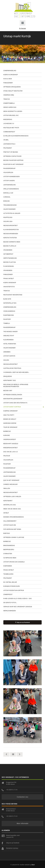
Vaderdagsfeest (22, 439)
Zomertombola (22, 103)
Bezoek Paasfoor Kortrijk (22, 160)
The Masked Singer (22, 332)
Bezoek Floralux (22, 246)
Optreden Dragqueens (22, 87)
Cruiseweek (22, 250)
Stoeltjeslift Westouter (22, 91)
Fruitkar (22, 456)
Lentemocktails (22, 144)
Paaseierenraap (22, 168)
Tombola (22, 323)
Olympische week (22, 558)
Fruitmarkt (22, 148)
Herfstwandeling (22, 258)
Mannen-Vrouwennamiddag (22, 517)
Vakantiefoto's (22, 287)
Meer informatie (22, 823)
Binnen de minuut (22, 419)
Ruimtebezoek (22, 315)
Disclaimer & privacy (12, 848)
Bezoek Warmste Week (22, 242)
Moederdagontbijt (22, 448)
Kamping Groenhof (22, 411)
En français (22, 28)
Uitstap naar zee (22, 525)
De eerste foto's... (22, 603)
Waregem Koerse (22, 423)
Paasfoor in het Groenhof (22, 164)
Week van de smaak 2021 (22, 509)
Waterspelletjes (22, 303)
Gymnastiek (22, 554)
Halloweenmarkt (22, 521)
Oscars (22, 360)
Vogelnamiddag (22, 311)
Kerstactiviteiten (22, 238)
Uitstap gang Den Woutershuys (22, 403)
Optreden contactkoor (22, 156)
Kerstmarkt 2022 (22, 380)
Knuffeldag (22, 217)
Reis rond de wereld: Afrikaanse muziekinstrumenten (22, 385)
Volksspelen (22, 173)
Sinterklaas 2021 (22, 505)
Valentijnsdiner (22, 209)
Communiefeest (22, 132)
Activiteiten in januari (22, 213)
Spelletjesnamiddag (22, 189)
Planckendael (22, 266)
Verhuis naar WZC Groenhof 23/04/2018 (22, 607)
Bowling (22, 201)
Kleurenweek (22, 340)
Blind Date (22, 299)
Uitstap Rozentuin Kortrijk (22, 590)
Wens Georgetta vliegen (22, 111)
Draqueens (22, 376)
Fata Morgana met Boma (22, 529)
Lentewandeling (22, 185)
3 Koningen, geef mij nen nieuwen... (22, 372)
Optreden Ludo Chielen (22, 497)
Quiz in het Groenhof (22, 480)
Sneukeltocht (22, 336)
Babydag (22, 533)
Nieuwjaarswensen (22, 234)
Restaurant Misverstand (22, 295)
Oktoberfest (22, 254)
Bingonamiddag (22, 546)
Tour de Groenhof (22, 427)
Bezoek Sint (22, 391)
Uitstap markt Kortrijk (22, 407)
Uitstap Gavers (22, 181)
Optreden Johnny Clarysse (22, 537)
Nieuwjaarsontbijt (22, 226)
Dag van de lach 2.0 (22, 452)
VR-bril (22, 140)
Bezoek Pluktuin (22, 262)
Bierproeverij (22, 550)
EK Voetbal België (22, 582)
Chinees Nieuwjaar (22, 484)
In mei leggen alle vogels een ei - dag (22, 599)
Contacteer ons (22, 797)
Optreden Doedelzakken (22, 395)
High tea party (22, 415)
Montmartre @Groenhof (22, 399)
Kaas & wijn (22, 79)
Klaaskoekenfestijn (22, 230)
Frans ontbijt (22, 279)
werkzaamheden (22, 611)
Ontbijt (22, 513)
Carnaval (22, 197)
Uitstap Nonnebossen (22, 177)
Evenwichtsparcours (22, 586)
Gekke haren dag (22, 107)
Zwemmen (22, 352)
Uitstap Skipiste (22, 356)
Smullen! (22, 488)
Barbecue (22, 431)
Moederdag (22, 119)
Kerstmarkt (22, 501)
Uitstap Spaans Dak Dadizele (22, 562)
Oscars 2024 (22, 221)
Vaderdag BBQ (22, 95)
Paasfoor (22, 319)
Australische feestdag (22, 368)
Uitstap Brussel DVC (22, 115)
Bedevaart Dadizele (22, 444)
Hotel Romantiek (22, 344)
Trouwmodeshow (22, 205)
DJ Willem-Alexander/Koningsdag (22, 136)
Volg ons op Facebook (23, 622)
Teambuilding (22, 574)
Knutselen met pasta (22, 128)
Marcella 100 (22, 193)
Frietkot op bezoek (22, 152)
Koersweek (22, 566)
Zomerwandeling (22, 71)
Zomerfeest (22, 595)
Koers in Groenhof (22, 75)
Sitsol (33, 865)
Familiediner (22, 83)
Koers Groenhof (22, 283)
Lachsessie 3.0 (22, 124)
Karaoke (22, 435)
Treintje (22, 99)
